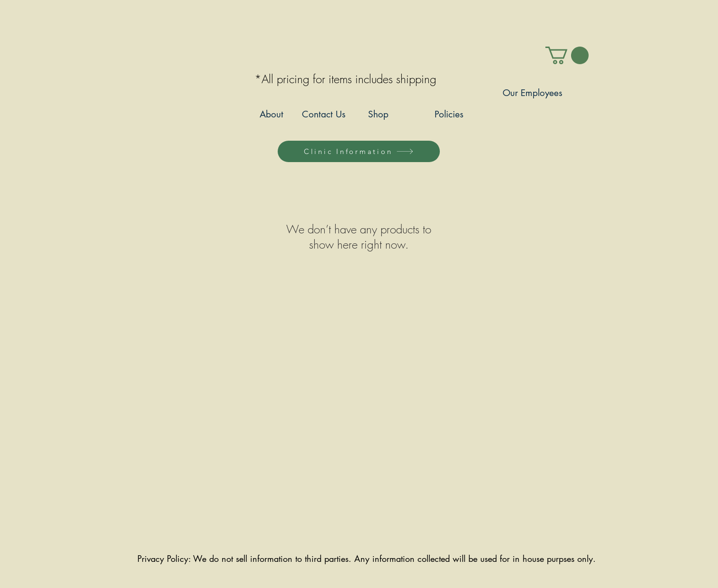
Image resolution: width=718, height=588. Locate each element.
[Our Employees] (532, 93)
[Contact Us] (324, 115)
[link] (567, 55)
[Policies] (449, 115)
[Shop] (378, 115)
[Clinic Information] (359, 151)
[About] (271, 115)
